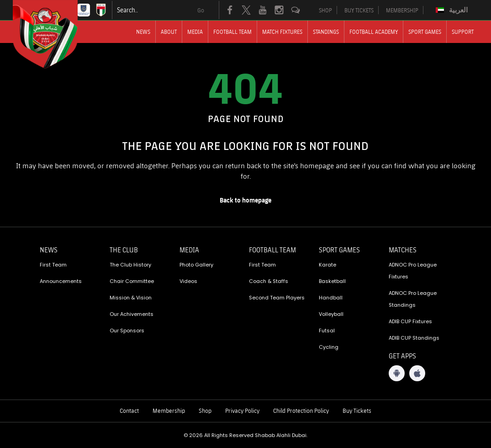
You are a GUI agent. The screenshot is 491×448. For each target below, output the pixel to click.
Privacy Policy (242, 411)
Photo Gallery (196, 265)
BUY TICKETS (359, 10)
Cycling (329, 347)
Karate (327, 265)
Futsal (327, 331)
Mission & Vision (131, 298)
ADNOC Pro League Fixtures (413, 271)
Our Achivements (132, 314)
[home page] (246, 200)
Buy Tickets (357, 411)
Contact (129, 411)
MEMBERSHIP (402, 10)
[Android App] (397, 373)
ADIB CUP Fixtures (410, 321)
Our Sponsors (127, 331)
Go (201, 10)
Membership (169, 411)
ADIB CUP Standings (414, 338)
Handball (331, 298)
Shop (205, 411)
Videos (188, 281)
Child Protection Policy (301, 411)
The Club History (130, 265)
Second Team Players (277, 298)
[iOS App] (417, 373)
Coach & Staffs (269, 281)
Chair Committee (132, 281)
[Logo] (53, 34)
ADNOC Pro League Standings (413, 299)
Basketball (332, 281)
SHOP (325, 10)
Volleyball (331, 314)
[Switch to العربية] (453, 10)
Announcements (61, 281)
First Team (53, 265)
